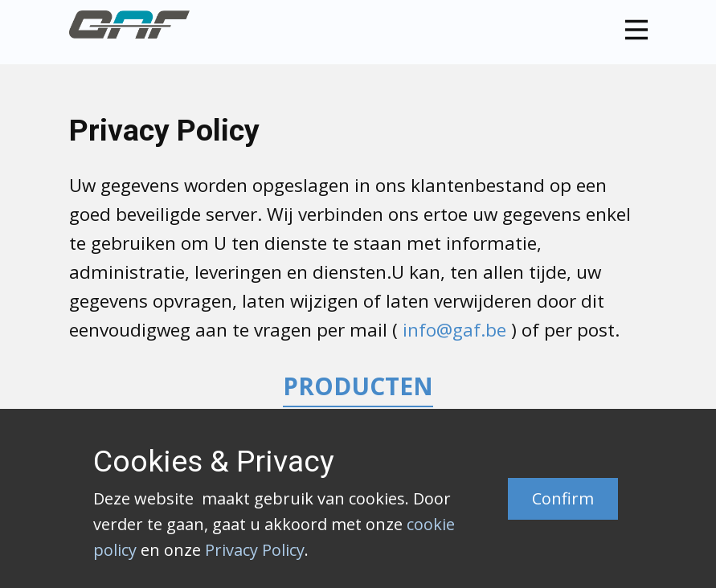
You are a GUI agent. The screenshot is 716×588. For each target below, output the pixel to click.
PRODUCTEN (358, 386)
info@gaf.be (454, 330)
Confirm (563, 498)
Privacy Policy (255, 550)
